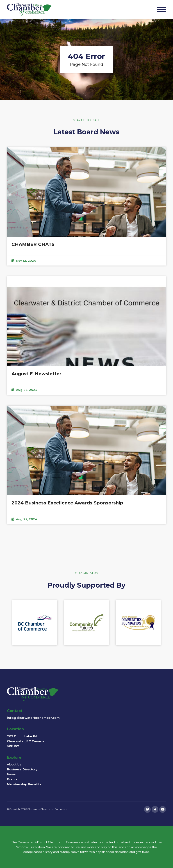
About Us (14, 764)
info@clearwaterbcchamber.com (33, 718)
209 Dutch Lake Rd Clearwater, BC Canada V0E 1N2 (26, 741)
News (11, 774)
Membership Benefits (24, 784)
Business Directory (22, 769)
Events (12, 779)
